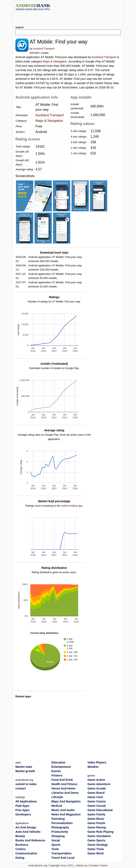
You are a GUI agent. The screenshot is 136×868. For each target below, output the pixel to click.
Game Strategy (98, 845)
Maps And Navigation (66, 801)
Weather (93, 767)
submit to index (26, 784)
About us (82, 865)
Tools (55, 849)
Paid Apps (22, 806)
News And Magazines (66, 814)
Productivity (60, 832)
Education (58, 762)
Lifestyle (57, 797)
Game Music (96, 819)
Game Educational (100, 810)
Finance (57, 775)
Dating (20, 858)
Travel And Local (63, 858)
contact (21, 788)
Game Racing (97, 827)
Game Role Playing (101, 832)
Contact (94, 865)
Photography (60, 827)
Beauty (20, 836)
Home (104, 865)
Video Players (97, 762)
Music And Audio (63, 810)
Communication (26, 853)
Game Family (96, 814)
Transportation (61, 853)
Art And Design (26, 827)
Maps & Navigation (55, 61)
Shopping (58, 836)
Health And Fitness (64, 784)
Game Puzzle (96, 823)
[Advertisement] (68, 17)
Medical (57, 806)
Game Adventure (99, 784)
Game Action (96, 780)
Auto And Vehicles (28, 832)
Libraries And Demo (65, 793)
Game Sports (96, 840)
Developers (23, 814)
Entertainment (61, 767)
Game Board (96, 793)
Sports (56, 845)
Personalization (62, 823)
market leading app (72, 506)
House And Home (63, 788)
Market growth (25, 771)
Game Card (95, 797)
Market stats (24, 767)
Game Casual (97, 806)
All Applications (26, 801)
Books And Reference (30, 840)
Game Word (96, 853)
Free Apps (22, 810)
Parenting (58, 819)
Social (56, 840)
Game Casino (97, 801)
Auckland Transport (44, 49)
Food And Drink (62, 780)
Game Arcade (97, 788)
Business (22, 845)
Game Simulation (99, 836)
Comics (21, 849)
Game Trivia (96, 849)
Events (56, 771)
